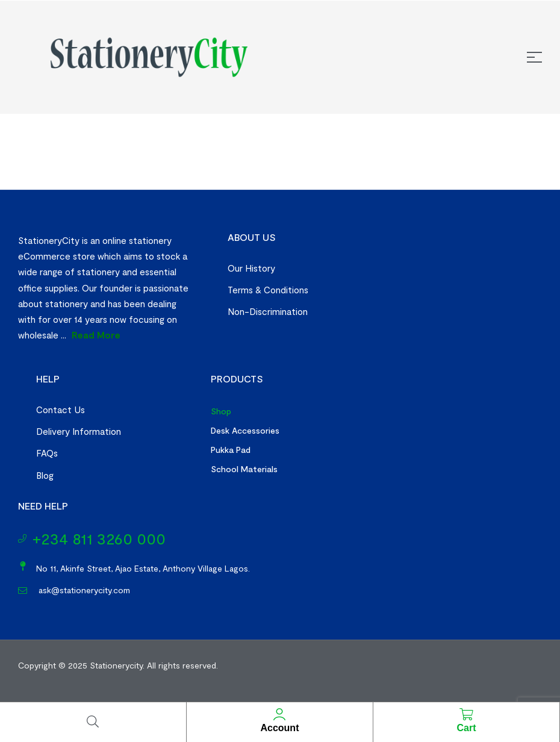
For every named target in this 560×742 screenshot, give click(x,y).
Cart (466, 728)
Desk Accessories (245, 430)
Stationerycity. (117, 665)
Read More (96, 335)
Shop (221, 411)
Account (279, 728)
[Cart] (466, 714)
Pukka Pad (231, 450)
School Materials (244, 469)
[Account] (279, 714)
